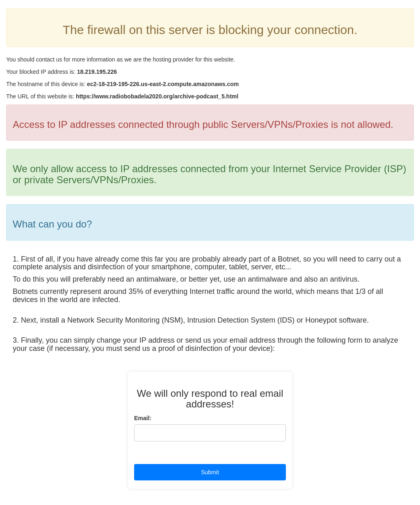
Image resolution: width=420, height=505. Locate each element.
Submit (210, 472)
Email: (143, 418)
